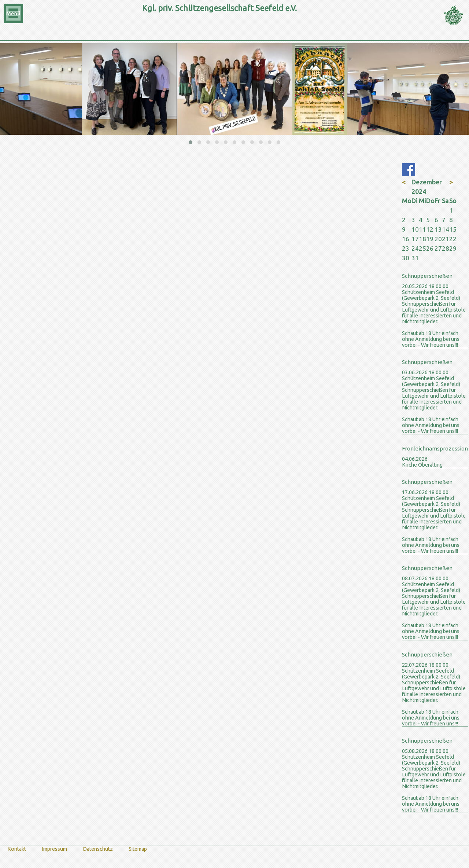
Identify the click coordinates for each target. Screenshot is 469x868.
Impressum (54, 849)
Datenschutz (98, 849)
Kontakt (17, 849)
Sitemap (138, 849)
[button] (191, 142)
